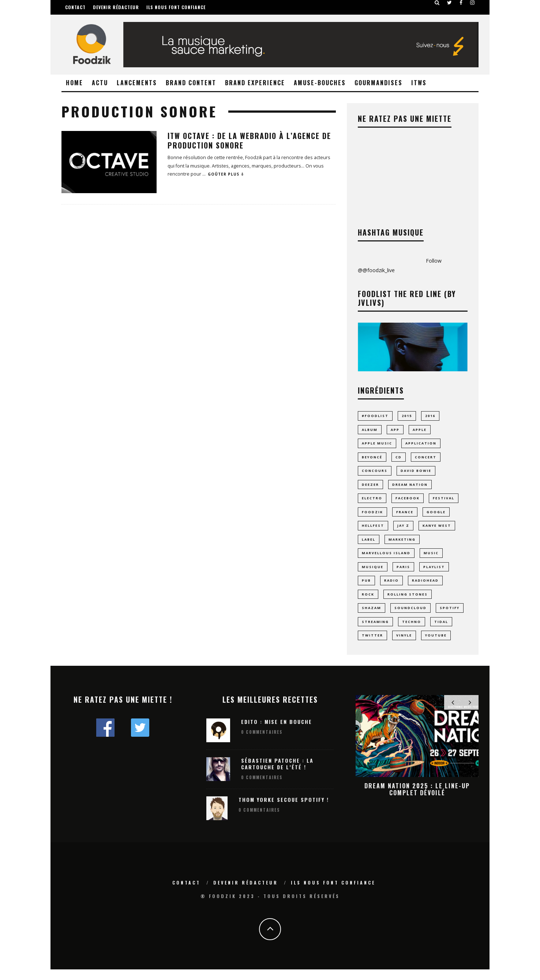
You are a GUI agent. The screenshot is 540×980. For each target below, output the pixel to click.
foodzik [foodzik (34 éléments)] (372, 516)
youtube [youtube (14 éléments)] (436, 645)
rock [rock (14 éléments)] (368, 602)
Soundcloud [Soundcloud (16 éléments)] (410, 617)
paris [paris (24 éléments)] (403, 573)
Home (74, 83)
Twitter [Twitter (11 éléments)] (372, 645)
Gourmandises (378, 83)
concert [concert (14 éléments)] (426, 459)
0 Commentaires (262, 743)
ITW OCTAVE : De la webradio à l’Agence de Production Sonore (249, 140)
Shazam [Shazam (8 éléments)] (372, 617)
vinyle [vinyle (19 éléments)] (404, 645)
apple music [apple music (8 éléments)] (377, 445)
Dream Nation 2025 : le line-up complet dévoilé (417, 799)
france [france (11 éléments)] (405, 516)
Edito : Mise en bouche (277, 732)
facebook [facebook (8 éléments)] (408, 502)
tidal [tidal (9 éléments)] (441, 631)
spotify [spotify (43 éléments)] (450, 617)
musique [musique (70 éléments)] (373, 573)
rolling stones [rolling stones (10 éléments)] (408, 602)
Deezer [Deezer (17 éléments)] (370, 487)
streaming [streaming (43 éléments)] (375, 631)
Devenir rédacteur (116, 7)
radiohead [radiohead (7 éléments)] (425, 588)
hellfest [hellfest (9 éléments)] (373, 531)
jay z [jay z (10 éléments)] (403, 531)
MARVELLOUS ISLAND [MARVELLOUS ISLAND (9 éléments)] (386, 559)
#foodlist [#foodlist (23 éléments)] (375, 416)
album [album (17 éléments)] (370, 430)
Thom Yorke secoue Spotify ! (284, 810)
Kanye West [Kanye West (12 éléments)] (437, 531)
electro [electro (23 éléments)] (372, 502)
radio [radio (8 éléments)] (391, 588)
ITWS (419, 83)
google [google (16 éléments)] (436, 516)
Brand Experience (255, 83)
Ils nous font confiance (176, 7)
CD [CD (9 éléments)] (399, 459)
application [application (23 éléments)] (421, 445)
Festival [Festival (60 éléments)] (444, 502)
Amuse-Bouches (320, 83)
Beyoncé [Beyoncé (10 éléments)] (372, 459)
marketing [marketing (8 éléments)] (402, 545)
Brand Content (191, 83)
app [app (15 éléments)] (395, 430)
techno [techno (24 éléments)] (412, 631)
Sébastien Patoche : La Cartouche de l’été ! (277, 774)
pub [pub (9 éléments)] (366, 588)
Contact (75, 7)
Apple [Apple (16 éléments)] (420, 430)
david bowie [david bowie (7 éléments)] (416, 473)
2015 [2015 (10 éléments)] (407, 416)
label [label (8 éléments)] (369, 545)
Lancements (137, 83)
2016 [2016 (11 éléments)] (430, 416)
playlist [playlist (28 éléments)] (434, 573)
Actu (100, 83)
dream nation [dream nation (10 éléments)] (410, 487)
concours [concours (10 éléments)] (375, 473)
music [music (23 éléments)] (431, 559)
